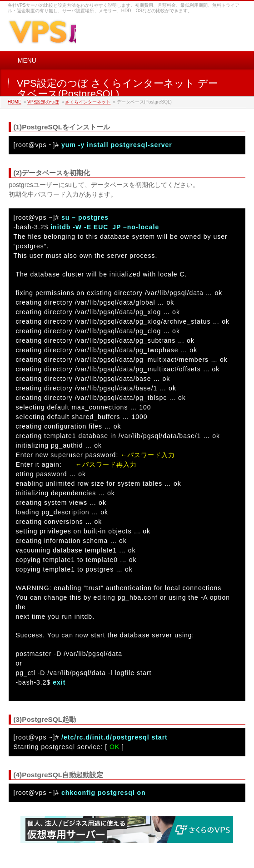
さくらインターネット (88, 102)
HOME (15, 102)
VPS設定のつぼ (43, 102)
